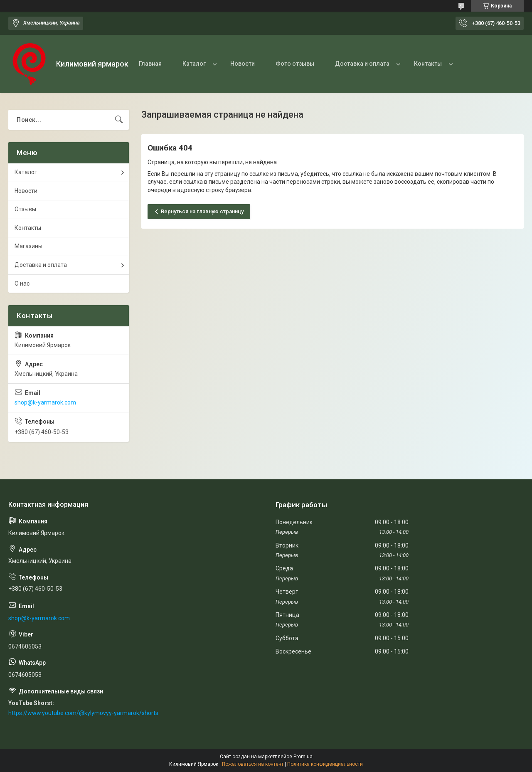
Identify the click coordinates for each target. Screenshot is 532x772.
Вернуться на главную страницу (202, 211)
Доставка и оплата (362, 64)
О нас (22, 284)
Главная (150, 64)
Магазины (28, 246)
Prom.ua (303, 757)
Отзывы (25, 209)
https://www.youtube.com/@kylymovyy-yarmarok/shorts (83, 713)
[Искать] (119, 120)
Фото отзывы (295, 64)
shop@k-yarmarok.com (45, 402)
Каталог (194, 64)
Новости (243, 64)
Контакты (428, 64)
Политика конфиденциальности (325, 764)
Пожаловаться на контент (253, 764)
